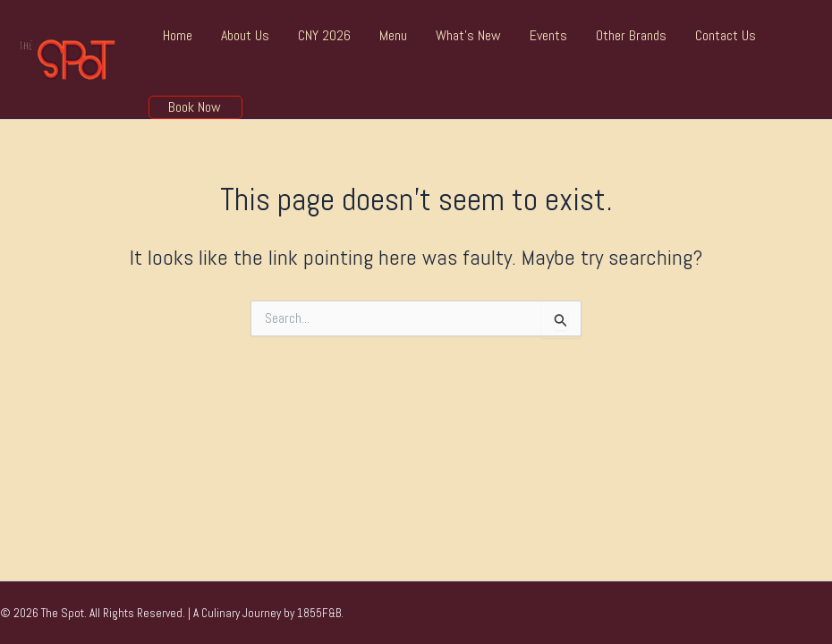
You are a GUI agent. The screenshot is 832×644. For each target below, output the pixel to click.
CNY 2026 (324, 35)
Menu (393, 35)
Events (548, 35)
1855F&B (319, 613)
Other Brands (631, 35)
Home (178, 35)
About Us (245, 35)
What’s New (468, 35)
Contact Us (726, 35)
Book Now (195, 107)
